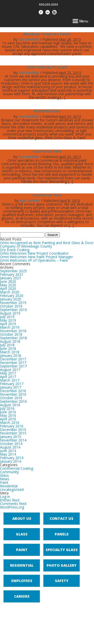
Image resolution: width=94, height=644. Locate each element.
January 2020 (11, 299)
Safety (62, 581)
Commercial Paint (47, 151)
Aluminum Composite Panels (47, 34)
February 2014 (12, 458)
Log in (5, 497)
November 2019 (13, 303)
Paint (4, 482)
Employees (22, 581)
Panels (62, 534)
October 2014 (11, 444)
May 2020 (8, 285)
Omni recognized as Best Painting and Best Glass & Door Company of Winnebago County (47, 244)
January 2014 (11, 461)
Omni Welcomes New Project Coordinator (34, 253)
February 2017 (12, 384)
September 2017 (13, 366)
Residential (9, 486)
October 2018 (11, 334)
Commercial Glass (47, 195)
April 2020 (8, 289)
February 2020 (12, 296)
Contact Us (62, 518)
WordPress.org (12, 507)
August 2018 (10, 341)
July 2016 (7, 408)
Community (9, 472)
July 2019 (7, 317)
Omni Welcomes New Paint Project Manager (36, 257)
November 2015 (13, 433)
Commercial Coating (17, 468)
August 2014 (10, 447)
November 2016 (13, 394)
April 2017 (8, 377)
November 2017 (13, 363)
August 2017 (10, 370)
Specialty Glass (62, 550)
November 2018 (13, 331)
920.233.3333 (48, 4)
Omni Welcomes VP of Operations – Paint (34, 260)
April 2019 (8, 324)
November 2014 (13, 440)
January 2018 (11, 355)
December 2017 (13, 359)
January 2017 (11, 387)
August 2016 (10, 405)
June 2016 (8, 412)
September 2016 (13, 401)
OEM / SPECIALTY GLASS (47, 67)
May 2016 (8, 415)
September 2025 (13, 271)
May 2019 (8, 320)
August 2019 (10, 313)
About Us (22, 518)
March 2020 (10, 292)
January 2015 (11, 437)
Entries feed (10, 500)
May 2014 (8, 454)
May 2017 (8, 373)
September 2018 (13, 338)
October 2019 (11, 306)
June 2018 (8, 348)
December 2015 (13, 430)
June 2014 (8, 451)
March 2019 (10, 327)
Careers (22, 596)
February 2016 (12, 426)
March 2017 (10, 380)
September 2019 (13, 310)
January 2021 (11, 278)
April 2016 (8, 419)
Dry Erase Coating (15, 250)
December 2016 (13, 391)
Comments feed (13, 504)
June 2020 (8, 281)
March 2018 (10, 352)
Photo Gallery (62, 565)
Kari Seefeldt (29, 39)
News (5, 479)
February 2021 (12, 274)
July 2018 (7, 345)
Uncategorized (12, 489)
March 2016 (10, 422)
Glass (4, 475)
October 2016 (11, 398)
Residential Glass (47, 111)
